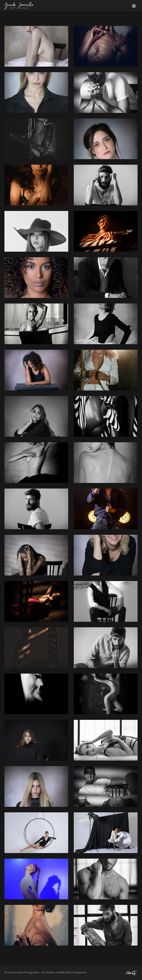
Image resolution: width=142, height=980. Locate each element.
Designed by (80, 972)
